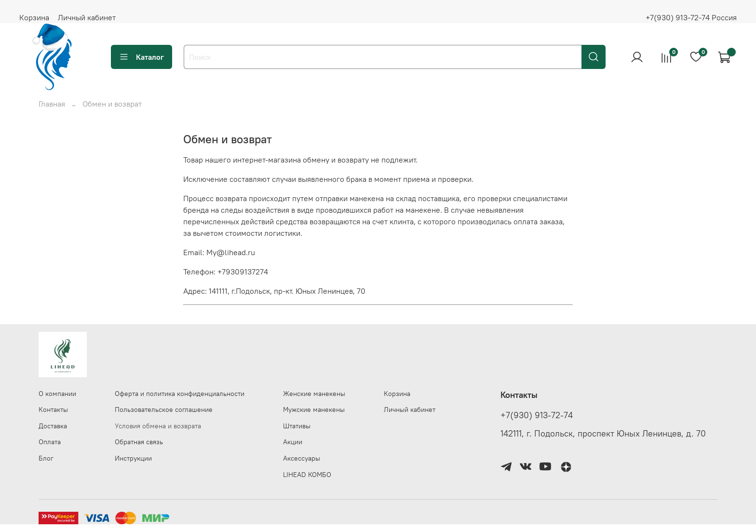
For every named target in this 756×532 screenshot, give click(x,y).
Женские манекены (314, 394)
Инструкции (133, 458)
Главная (52, 104)
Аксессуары (302, 458)
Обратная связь (139, 442)
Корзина (34, 17)
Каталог (142, 57)
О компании (57, 394)
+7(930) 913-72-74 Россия (691, 17)
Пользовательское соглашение (164, 409)
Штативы (297, 426)
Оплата (50, 442)
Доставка (53, 426)
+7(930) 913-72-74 (537, 415)
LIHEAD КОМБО (307, 475)
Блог (46, 458)
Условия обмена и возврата (158, 426)
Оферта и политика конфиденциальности (180, 394)
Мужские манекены (314, 409)
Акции (293, 442)
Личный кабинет (87, 17)
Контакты (53, 409)
